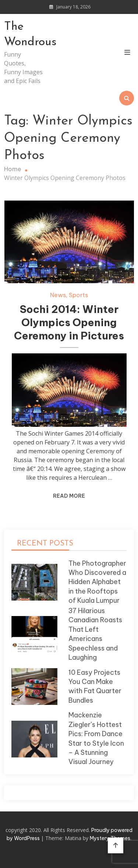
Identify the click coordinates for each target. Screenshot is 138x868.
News (58, 295)
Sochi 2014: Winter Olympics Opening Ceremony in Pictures (69, 322)
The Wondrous (24, 35)
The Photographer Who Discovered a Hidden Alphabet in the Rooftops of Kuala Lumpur (97, 582)
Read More (69, 496)
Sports (78, 295)
